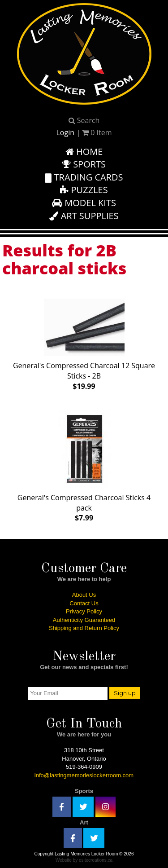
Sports (84, 164)
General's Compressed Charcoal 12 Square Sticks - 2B (84, 343)
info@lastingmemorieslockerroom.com (84, 775)
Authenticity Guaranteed (84, 620)
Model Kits (84, 203)
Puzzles (84, 190)
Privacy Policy (84, 611)
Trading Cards (84, 177)
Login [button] (65, 132)
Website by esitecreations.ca (84, 860)
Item (97, 132)
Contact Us (84, 603)
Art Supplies (84, 216)
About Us (84, 595)
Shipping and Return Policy (84, 628)
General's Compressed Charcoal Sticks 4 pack (84, 464)
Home (84, 152)
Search (84, 120)
